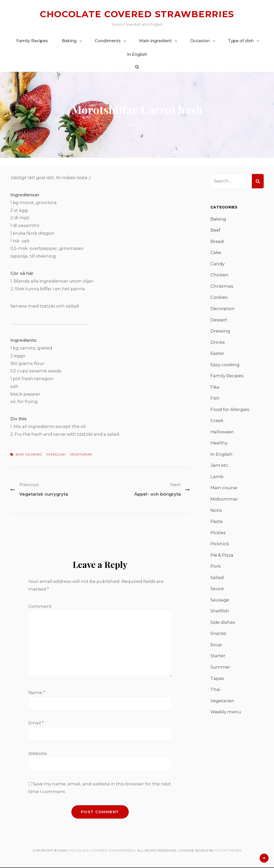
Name (37, 693)
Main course (224, 489)
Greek (217, 422)
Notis (216, 512)
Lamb (217, 478)
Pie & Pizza (222, 557)
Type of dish (241, 41)
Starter (218, 658)
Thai (215, 692)
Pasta (217, 523)
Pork (216, 568)
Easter (217, 354)
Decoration (223, 309)
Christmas (222, 286)
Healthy (219, 444)
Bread (217, 241)
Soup (216, 647)
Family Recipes (32, 41)
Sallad (217, 579)
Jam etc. (220, 467)
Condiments (108, 41)
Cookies (219, 298)
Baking (69, 41)
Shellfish (220, 613)
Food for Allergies (230, 410)
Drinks (218, 343)
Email (36, 723)
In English (137, 54)
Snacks (218, 635)
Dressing (220, 331)
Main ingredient (155, 41)
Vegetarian (81, 454)
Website (38, 754)
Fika (215, 388)
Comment (40, 606)
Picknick (220, 545)
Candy (217, 264)
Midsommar (224, 500)
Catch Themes (228, 851)
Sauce (217, 590)
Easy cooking (29, 454)
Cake (216, 253)
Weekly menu (226, 714)
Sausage (220, 602)
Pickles (218, 534)
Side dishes (223, 624)
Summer (220, 669)
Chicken (220, 275)
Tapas (217, 680)
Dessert (219, 320)
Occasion (200, 41)
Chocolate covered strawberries (137, 14)
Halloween (222, 433)
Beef (216, 230)
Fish (215, 399)
